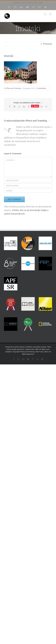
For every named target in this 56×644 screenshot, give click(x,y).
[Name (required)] (28, 180)
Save (36, 106)
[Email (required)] (28, 185)
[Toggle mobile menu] (51, 14)
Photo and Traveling (14, 88)
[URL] (28, 191)
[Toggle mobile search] (45, 14)
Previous (48, 44)
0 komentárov (41, 88)
